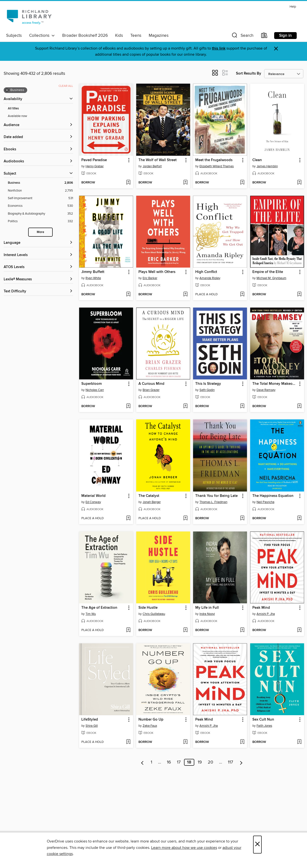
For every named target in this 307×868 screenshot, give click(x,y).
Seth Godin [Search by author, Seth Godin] (207, 390)
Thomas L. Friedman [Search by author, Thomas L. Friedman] (213, 502)
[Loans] (264, 36)
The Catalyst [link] (149, 496)
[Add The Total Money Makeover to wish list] (299, 406)
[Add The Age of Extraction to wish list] (128, 630)
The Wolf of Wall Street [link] (158, 160)
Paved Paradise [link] (94, 160)
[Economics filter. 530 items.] (40, 206)
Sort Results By (249, 73)
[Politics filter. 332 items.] (40, 221)
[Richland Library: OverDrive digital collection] (29, 17)
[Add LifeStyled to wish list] (128, 742)
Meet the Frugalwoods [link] (214, 160)
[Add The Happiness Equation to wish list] (299, 518)
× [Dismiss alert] (276, 49)
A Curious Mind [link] (151, 384)
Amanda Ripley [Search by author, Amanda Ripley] (210, 278)
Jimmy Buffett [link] (93, 272)
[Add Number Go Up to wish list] (185, 742)
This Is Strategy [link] (208, 384)
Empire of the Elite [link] (268, 272)
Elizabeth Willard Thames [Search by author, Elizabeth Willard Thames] (217, 166)
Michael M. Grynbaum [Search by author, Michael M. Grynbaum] (271, 278)
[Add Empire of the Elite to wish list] (299, 295)
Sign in (285, 36)
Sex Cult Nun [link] (263, 720)
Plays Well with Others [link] (157, 272)
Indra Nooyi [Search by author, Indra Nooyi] (207, 614)
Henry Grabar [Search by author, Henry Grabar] (95, 166)
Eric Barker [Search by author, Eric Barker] (150, 278)
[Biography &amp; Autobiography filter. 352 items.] (40, 214)
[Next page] (241, 762)
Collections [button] (42, 36)
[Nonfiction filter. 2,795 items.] (40, 191)
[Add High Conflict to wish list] (242, 295)
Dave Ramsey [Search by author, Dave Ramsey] (266, 390)
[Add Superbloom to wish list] (128, 406)
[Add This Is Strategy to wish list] (242, 406)
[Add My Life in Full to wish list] (242, 630)
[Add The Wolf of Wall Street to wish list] (185, 183)
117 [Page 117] (230, 762)
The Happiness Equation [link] (273, 496)
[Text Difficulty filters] (38, 291)
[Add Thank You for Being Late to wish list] (242, 518)
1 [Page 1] (151, 762)
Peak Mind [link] (261, 608)
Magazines (159, 36)
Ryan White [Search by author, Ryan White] (93, 278)
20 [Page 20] (210, 762)
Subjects (14, 36)
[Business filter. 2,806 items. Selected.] (40, 183)
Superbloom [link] (92, 384)
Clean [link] (257, 160)
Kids (119, 36)
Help (293, 7)
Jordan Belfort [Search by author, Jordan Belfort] (152, 166)
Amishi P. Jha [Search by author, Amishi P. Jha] (266, 614)
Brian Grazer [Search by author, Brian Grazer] (151, 390)
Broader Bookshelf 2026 (85, 36)
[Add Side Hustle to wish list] (185, 630)
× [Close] (257, 845)
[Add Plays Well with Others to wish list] (185, 295)
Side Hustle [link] (148, 608)
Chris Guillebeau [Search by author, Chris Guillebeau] (154, 614)
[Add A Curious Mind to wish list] (185, 406)
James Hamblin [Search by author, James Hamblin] (267, 166)
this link (219, 48)
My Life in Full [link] (207, 608)
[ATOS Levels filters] (38, 267)
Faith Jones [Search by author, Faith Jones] (264, 726)
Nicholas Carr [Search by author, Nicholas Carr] (95, 390)
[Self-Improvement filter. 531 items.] (40, 198)
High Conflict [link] (206, 272)
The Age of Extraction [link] (99, 608)
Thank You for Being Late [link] (216, 496)
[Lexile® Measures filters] (38, 279)
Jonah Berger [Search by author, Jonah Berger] (152, 502)
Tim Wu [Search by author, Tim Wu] (91, 614)
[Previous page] (142, 762)
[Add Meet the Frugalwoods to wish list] (242, 183)
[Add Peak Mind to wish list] (299, 630)
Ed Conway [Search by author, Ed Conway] (93, 502)
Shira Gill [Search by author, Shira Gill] (92, 726)
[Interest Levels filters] (38, 255)
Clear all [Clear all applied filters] (66, 86)
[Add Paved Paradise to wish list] (128, 183)
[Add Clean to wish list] (299, 183)
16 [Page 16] (169, 762)
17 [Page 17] (179, 762)
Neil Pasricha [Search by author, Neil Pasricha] (265, 502)
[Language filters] (38, 243)
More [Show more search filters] (40, 232)
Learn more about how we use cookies (184, 848)
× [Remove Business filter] (7, 90)
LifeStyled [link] (90, 720)
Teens (136, 36)
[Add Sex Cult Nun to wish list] (299, 742)
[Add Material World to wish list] (128, 518)
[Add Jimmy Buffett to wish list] (128, 295)
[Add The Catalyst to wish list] (185, 518)
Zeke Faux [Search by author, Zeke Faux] (150, 726)
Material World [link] (93, 496)
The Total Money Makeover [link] (275, 384)
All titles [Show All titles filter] (13, 109)
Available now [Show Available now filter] (18, 116)
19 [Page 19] (200, 762)
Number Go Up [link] (151, 720)
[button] (242, 36)
